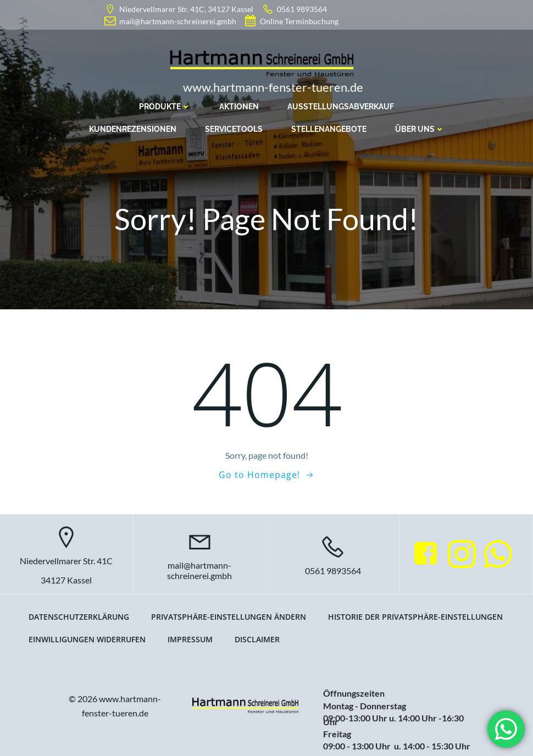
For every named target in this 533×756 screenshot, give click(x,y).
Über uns (420, 129)
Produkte (165, 107)
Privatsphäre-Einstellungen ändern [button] (229, 617)
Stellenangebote (329, 129)
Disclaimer (257, 639)
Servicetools (234, 129)
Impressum (190, 639)
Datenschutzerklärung (79, 617)
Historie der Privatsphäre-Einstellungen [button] (415, 617)
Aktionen (239, 107)
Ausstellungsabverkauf (341, 107)
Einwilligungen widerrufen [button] (87, 639)
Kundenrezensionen (133, 129)
